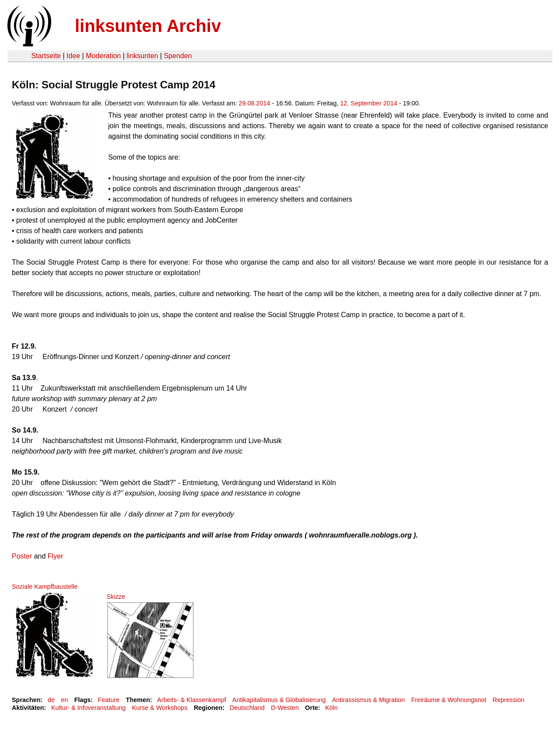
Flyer (56, 556)
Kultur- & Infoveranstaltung (88, 708)
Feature (109, 700)
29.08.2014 (255, 103)
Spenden (178, 56)
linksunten (142, 56)
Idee (73, 56)
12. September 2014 (369, 103)
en (64, 700)
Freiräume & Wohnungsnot (449, 700)
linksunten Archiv (148, 26)
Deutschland (247, 708)
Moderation (103, 56)
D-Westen (285, 708)
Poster (22, 556)
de (51, 700)
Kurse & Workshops (160, 708)
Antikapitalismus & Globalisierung (279, 700)
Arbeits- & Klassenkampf (192, 700)
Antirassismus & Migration (368, 700)
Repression (509, 700)
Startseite (46, 56)
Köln (331, 708)
